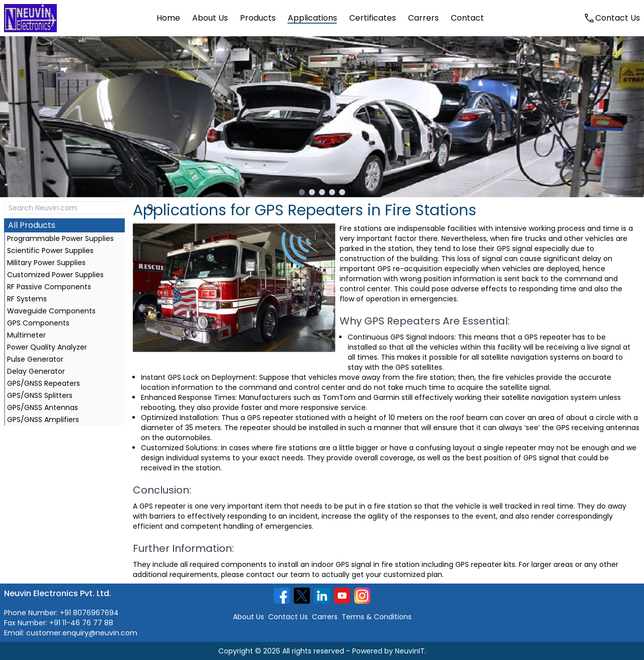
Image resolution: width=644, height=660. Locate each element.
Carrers (325, 617)
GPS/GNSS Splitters (40, 395)
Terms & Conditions (377, 617)
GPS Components (38, 323)
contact (467, 18)
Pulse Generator (35, 359)
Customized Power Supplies (55, 275)
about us (210, 18)
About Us (249, 617)
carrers (423, 18)
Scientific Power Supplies (50, 251)
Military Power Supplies (46, 263)
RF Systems (27, 299)
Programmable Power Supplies (60, 238)
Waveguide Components (51, 311)
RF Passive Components (49, 287)
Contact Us (288, 617)
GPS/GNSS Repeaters (44, 383)
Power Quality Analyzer (47, 347)
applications (312, 18)
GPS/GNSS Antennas (43, 407)
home (168, 18)
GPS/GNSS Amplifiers (43, 420)
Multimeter (26, 335)
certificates (373, 18)
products (258, 18)
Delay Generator (36, 371)
